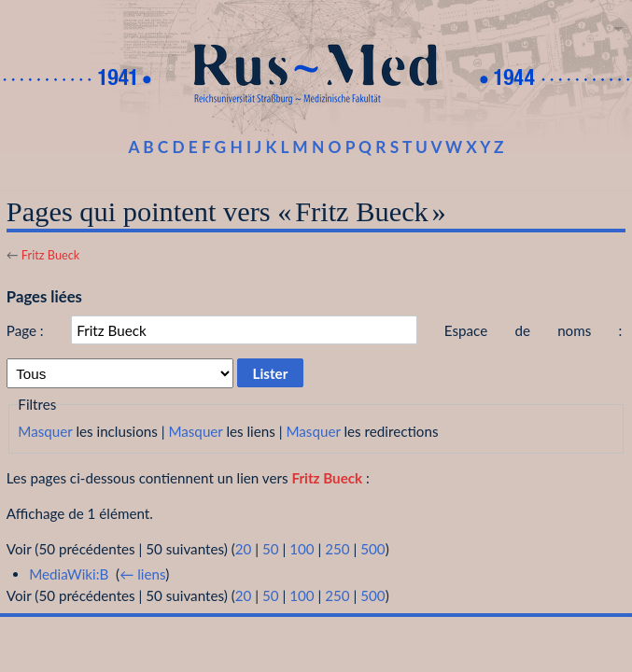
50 (271, 549)
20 (244, 549)
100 (302, 549)
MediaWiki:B (69, 574)
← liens (142, 574)
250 (337, 549)
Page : (25, 330)
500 (372, 549)
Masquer (45, 431)
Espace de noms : (534, 330)
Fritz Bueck (50, 255)
